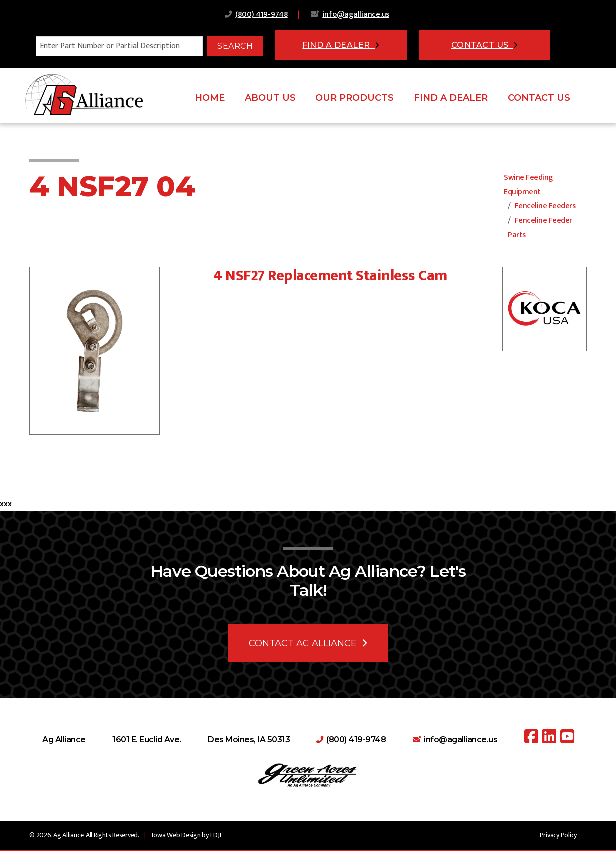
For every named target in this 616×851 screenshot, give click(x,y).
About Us (270, 98)
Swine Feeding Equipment (528, 185)
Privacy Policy (558, 835)
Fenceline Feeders (545, 206)
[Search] (119, 46)
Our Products (355, 98)
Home (210, 98)
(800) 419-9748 (261, 15)
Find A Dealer (451, 98)
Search (235, 46)
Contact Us (539, 98)
